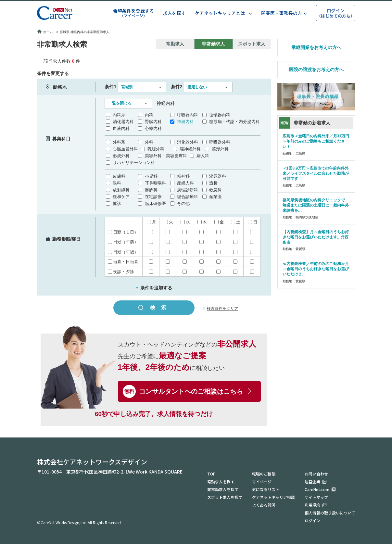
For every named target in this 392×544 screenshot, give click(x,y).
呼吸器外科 (220, 142)
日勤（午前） (123, 242)
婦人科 (203, 156)
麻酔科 (151, 190)
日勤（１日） (123, 232)
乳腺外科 (156, 149)
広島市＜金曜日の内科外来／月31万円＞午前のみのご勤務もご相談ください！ (316, 141)
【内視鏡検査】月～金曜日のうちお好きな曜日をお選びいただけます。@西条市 (316, 237)
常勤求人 (175, 44)
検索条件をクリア (222, 309)
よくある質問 (264, 505)
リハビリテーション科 (134, 163)
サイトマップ (316, 497)
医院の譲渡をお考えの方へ (316, 70)
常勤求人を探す (221, 481)
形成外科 (121, 156)
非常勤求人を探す (223, 489)
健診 (117, 203)
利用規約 (312, 505)
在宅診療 (153, 197)
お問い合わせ (316, 474)
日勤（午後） (123, 252)
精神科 (183, 176)
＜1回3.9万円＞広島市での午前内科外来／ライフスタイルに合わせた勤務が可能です (316, 173)
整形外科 (220, 149)
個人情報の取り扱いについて (330, 513)
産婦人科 (185, 183)
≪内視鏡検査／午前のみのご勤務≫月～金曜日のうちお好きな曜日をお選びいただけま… (316, 269)
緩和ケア (121, 197)
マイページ (262, 481)
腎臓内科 (153, 122)
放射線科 (121, 190)
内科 (149, 115)
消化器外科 (188, 142)
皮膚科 (119, 176)
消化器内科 (123, 122)
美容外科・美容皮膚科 (166, 156)
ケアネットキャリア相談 (273, 497)
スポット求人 (252, 44)
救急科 (215, 190)
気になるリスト (266, 489)
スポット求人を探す (225, 497)
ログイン (312, 520)
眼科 (117, 183)
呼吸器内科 (188, 115)
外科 (149, 142)
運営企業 (312, 481)
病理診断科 (188, 190)
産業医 (215, 197)
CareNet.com (317, 489)
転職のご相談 (264, 474)
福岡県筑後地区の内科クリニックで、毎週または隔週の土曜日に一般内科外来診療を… (316, 205)
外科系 (119, 142)
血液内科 (121, 128)
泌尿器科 (218, 176)
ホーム (45, 32)
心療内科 (153, 128)
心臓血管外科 (125, 149)
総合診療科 (188, 197)
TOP (211, 474)
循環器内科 (220, 115)
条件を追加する (154, 288)
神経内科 (185, 122)
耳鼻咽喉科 (155, 183)
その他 (183, 203)
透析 (213, 183)
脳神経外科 (190, 149)
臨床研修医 (155, 203)
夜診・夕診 (121, 272)
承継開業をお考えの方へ (316, 47)
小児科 (151, 176)
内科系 (119, 115)
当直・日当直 (123, 262)
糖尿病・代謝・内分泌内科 (234, 122)
